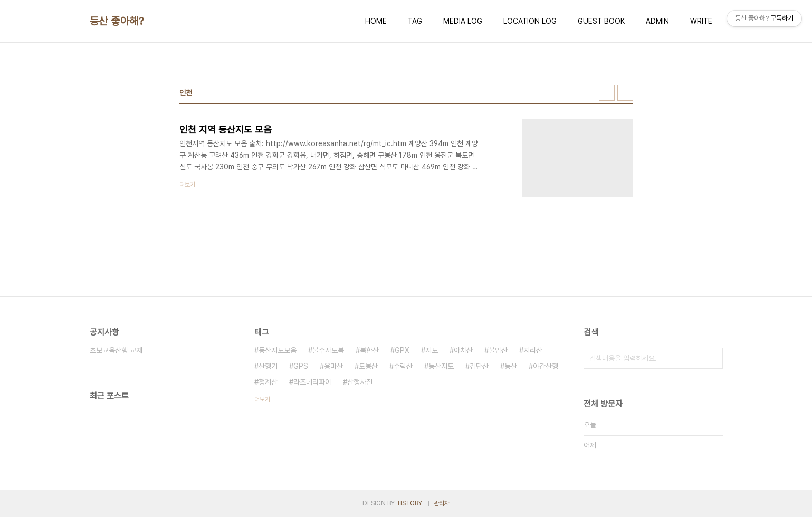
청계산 (268, 382)
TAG (415, 21)
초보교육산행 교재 (116, 350)
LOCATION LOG (530, 21)
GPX (402, 350)
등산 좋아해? (117, 21)
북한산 (369, 350)
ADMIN (657, 21)
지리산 (533, 350)
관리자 (442, 503)
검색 (712, 358)
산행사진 (360, 382)
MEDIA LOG (463, 21)
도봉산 (368, 366)
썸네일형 (607, 93)
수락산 (403, 366)
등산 (511, 366)
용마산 (333, 366)
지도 (432, 350)
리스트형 (625, 93)
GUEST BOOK (601, 21)
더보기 (262, 399)
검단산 (479, 366)
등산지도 (441, 366)
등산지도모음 (278, 350)
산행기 (268, 366)
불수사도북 (328, 350)
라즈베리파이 (312, 382)
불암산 (498, 350)
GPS (301, 366)
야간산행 (546, 366)
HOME (376, 21)
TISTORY (409, 503)
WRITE (701, 21)
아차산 (463, 350)
